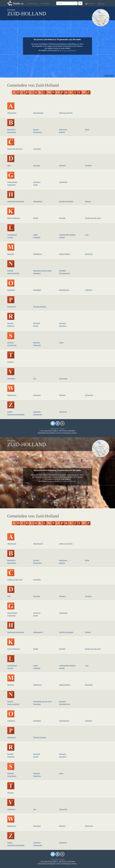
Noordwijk (62, 271)
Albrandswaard (38, 113)
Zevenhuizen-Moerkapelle (16, 414)
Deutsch (90, 4)
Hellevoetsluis (38, 201)
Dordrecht (88, 165)
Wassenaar (37, 395)
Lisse (87, 235)
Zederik (10, 412)
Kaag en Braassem (14, 218)
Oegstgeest (11, 290)
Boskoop (62, 132)
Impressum (54, 429)
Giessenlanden (12, 182)
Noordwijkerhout (65, 273)
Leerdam (10, 237)
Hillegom (88, 201)
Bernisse (36, 130)
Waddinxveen (12, 395)
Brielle (87, 130)
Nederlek (10, 271)
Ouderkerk (89, 290)
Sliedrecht (37, 343)
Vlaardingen (11, 379)
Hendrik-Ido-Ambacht (66, 201)
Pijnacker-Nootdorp (40, 307)
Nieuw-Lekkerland (13, 273)
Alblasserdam (12, 113)
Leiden (35, 235)
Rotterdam (63, 323)
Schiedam (11, 343)
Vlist (35, 379)
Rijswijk (36, 326)
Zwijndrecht (63, 412)
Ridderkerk (11, 326)
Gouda (35, 185)
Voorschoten (63, 379)
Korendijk (62, 218)
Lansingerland (12, 235)
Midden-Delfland (65, 254)
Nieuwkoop (37, 273)
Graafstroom (63, 182)
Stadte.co (18, 3)
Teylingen (10, 362)
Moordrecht (89, 254)
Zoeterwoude (38, 414)
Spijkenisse (37, 345)
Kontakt (62, 429)
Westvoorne (89, 395)
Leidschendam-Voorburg (67, 235)
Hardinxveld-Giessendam (16, 201)
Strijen (61, 343)
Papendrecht (11, 307)
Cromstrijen (37, 149)
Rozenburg (63, 326)
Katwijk (36, 218)
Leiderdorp (37, 237)
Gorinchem (37, 182)
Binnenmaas (37, 132)
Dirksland (62, 165)
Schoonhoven (12, 345)
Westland (62, 395)
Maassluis (11, 254)
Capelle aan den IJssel (15, 149)
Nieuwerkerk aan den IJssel (42, 271)
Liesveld (62, 237)
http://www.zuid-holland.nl (68, 50)
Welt (101, 4)
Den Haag (37, 165)
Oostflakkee (37, 290)
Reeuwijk (10, 323)
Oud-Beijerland (64, 290)
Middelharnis (37, 254)
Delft (9, 165)
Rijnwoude (37, 323)
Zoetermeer (37, 412)
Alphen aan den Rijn (66, 113)
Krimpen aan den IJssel (93, 218)
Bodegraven (63, 130)
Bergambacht (12, 132)
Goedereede (11, 185)
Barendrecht (11, 130)
